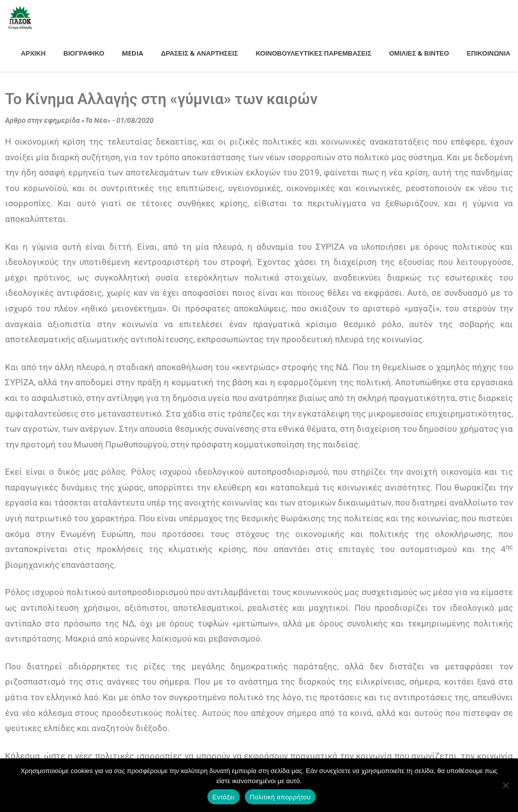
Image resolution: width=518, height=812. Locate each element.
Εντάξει (224, 797)
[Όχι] (505, 785)
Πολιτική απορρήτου (280, 797)
